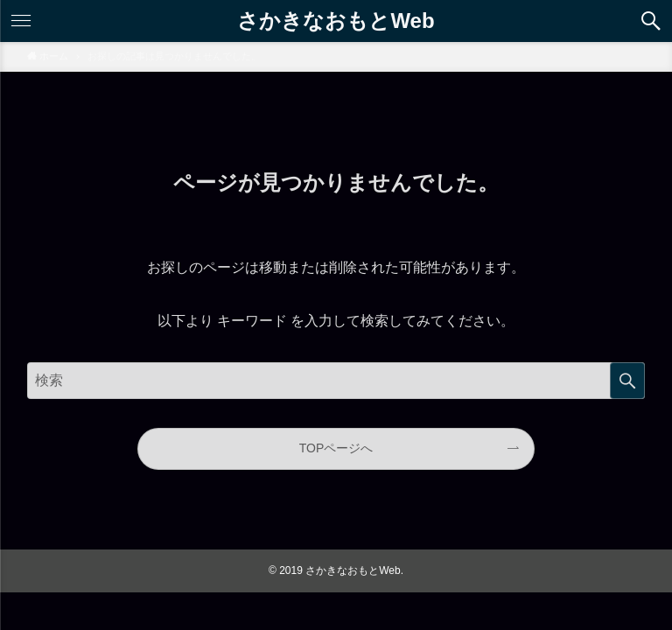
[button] (651, 21)
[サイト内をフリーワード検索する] (336, 381)
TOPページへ (336, 448)
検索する (627, 381)
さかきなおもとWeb (336, 19)
